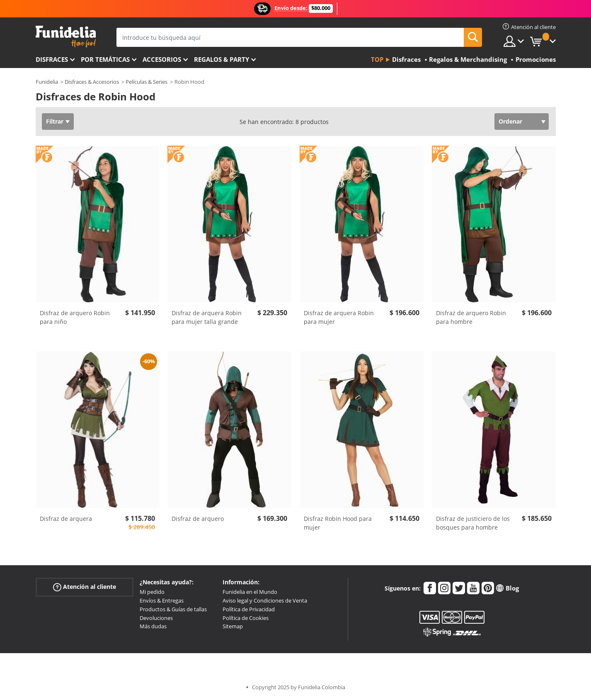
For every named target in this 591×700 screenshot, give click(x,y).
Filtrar (55, 121)
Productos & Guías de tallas (173, 609)
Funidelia (47, 82)
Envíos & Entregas (162, 600)
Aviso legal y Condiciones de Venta (265, 600)
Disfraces (52, 59)
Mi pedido (152, 592)
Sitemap (233, 626)
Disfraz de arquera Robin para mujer (339, 317)
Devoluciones (156, 618)
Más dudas (153, 626)
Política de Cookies (246, 618)
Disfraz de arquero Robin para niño (75, 317)
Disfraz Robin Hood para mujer (338, 523)
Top (377, 59)
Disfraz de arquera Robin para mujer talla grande (207, 317)
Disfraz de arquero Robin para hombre (471, 317)
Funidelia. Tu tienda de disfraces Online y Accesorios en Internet (66, 37)
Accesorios (162, 59)
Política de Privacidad (249, 609)
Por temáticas (105, 59)
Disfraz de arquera (66, 519)
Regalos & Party (222, 59)
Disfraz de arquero (198, 519)
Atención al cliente (85, 587)
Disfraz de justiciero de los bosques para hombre (473, 523)
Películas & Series (147, 82)
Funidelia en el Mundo (250, 592)
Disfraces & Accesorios (92, 82)
